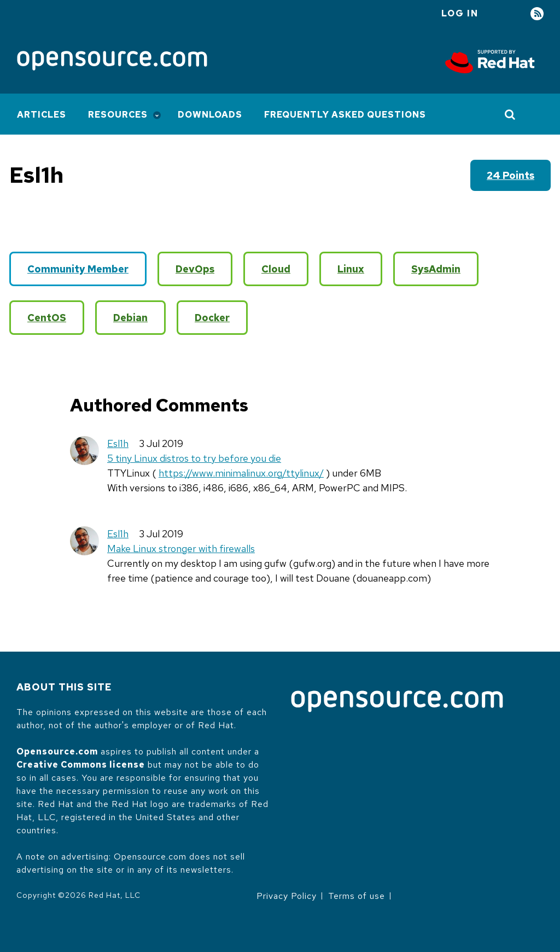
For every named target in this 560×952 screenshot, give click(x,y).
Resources (118, 115)
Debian (130, 318)
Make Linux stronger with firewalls (181, 548)
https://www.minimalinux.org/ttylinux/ (241, 473)
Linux (351, 269)
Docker (212, 318)
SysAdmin (436, 269)
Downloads (210, 115)
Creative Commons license (81, 765)
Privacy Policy (287, 896)
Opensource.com (57, 751)
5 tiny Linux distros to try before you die (194, 458)
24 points (511, 175)
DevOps (195, 269)
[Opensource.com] (112, 62)
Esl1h (118, 443)
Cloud (276, 269)
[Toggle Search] (511, 114)
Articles (42, 115)
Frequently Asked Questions (345, 115)
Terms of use (357, 896)
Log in (460, 13)
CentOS (47, 318)
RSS (537, 14)
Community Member (78, 269)
